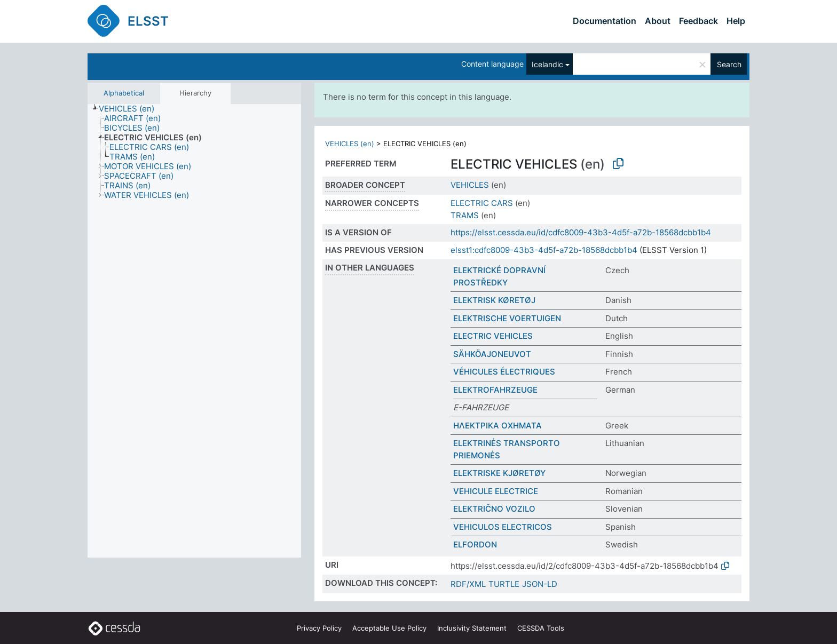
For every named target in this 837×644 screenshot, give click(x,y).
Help (736, 21)
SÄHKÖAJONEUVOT (492, 354)
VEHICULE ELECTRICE (496, 491)
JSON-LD (540, 584)
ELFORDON (475, 544)
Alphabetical (124, 93)
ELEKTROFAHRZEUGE (495, 390)
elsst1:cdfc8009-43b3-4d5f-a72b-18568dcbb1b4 (544, 250)
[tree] (194, 331)
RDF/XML (468, 584)
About (658, 21)
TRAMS (465, 215)
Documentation (605, 21)
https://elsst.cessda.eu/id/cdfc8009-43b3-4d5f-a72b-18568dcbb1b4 (581, 232)
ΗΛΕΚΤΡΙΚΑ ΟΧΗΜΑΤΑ (498, 426)
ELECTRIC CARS (482, 203)
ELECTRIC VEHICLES (493, 336)
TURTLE (504, 584)
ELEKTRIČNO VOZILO (494, 509)
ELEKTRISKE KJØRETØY (499, 473)
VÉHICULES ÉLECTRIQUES (504, 372)
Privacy (319, 628)
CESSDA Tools (541, 628)
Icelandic (547, 64)
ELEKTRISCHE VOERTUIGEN (507, 318)
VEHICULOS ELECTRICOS (503, 527)
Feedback (698, 21)
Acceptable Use (389, 628)
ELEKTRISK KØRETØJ (494, 300)
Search (729, 64)
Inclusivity (472, 628)
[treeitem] (131, 109)
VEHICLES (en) (350, 144)
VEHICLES (470, 185)
